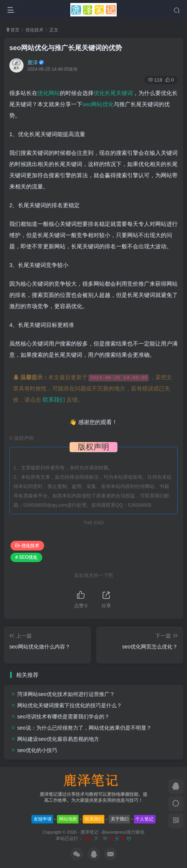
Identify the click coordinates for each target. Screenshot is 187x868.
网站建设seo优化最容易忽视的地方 (58, 739)
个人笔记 (144, 819)
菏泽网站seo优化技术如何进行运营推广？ (66, 694)
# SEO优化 (26, 557)
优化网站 (49, 93)
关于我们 (120, 819)
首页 (13, 30)
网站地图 (68, 819)
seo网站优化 (98, 104)
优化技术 (34, 30)
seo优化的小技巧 (37, 750)
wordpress (116, 832)
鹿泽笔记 (89, 832)
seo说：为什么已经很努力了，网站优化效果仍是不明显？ (84, 728)
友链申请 (43, 819)
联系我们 (54, 400)
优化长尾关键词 (113, 93)
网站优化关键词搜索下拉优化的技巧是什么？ (70, 705)
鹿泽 (33, 62)
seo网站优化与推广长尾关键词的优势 (66, 48)
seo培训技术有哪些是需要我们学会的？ (63, 717)
